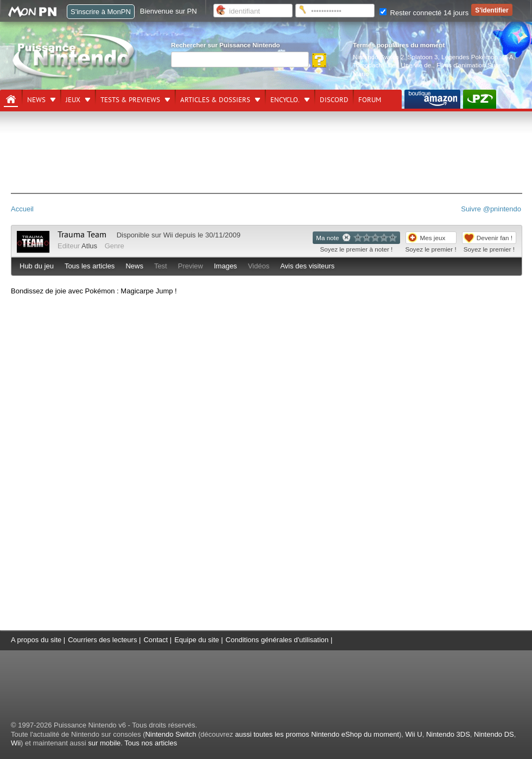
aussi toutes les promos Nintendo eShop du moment (317, 734)
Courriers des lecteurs (102, 640)
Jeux (73, 100)
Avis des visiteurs (307, 266)
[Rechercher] (240, 59)
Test (161, 266)
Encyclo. (285, 100)
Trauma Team (82, 235)
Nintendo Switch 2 (378, 57)
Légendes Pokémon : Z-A (477, 57)
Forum (370, 100)
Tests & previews (130, 100)
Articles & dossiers (215, 100)
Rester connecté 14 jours (424, 13)
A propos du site (36, 640)
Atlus (89, 246)
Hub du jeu (37, 266)
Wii (168, 235)
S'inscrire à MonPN (101, 12)
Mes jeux (433, 238)
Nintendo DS (494, 734)
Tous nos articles (151, 743)
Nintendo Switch (170, 734)
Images (226, 266)
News (36, 100)
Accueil (22, 209)
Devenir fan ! (495, 238)
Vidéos (259, 266)
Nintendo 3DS (448, 734)
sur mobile (104, 743)
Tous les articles (90, 266)
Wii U (414, 734)
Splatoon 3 (423, 57)
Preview (191, 266)
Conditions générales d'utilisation (277, 640)
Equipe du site (197, 640)
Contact (156, 640)
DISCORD (334, 100)
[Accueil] (11, 99)
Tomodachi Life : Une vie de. (393, 65)
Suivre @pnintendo (491, 209)
